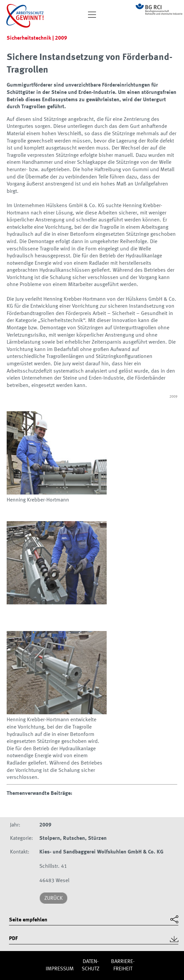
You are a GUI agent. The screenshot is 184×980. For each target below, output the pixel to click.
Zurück (53, 898)
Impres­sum (60, 969)
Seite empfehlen (28, 920)
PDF (13, 939)
